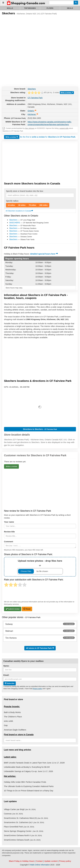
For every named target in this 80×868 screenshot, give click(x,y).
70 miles (32, 205)
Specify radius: (12, 201)
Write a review (67, 93)
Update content (51, 861)
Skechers (32, 89)
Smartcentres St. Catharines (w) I (24, 822)
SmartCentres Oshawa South (22, 840)
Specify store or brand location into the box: (25, 191)
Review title (9, 532)
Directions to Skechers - (40, 429)
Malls (10, 8)
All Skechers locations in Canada (19, 211)
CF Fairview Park (35, 98)
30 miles (22, 205)
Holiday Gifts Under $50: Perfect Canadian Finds (25, 782)
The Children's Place (13, 717)
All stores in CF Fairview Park (40, 648)
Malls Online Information (40, 865)
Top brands (30, 8)
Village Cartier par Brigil (20, 809)
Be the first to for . (48, 137)
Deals (70, 8)
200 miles (44, 205)
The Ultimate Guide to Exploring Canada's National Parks (29, 786)
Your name (9, 522)
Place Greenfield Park (19, 827)
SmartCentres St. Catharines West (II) (26, 818)
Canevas (13, 814)
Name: (6, 666)
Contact (39, 861)
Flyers (50, 8)
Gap (6, 725)
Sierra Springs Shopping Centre (24, 831)
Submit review (13, 609)
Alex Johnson (30, 128)
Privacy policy (37, 689)
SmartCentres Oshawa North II (23, 835)
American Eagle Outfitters (15, 730)
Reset (27, 609)
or (40, 567)
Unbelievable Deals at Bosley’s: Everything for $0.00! (27, 767)
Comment (9, 542)
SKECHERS (15, 223)
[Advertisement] (21, 36)
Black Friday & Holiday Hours (22, 861)
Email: (6, 675)
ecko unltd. (9, 721)
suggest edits (64, 128)
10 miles (11, 205)
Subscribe (10, 683)
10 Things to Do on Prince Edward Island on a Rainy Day (29, 791)
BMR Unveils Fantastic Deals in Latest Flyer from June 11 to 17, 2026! (34, 763)
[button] (40, 407)
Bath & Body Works (12, 712)
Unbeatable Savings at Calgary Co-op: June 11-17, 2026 (28, 771)
